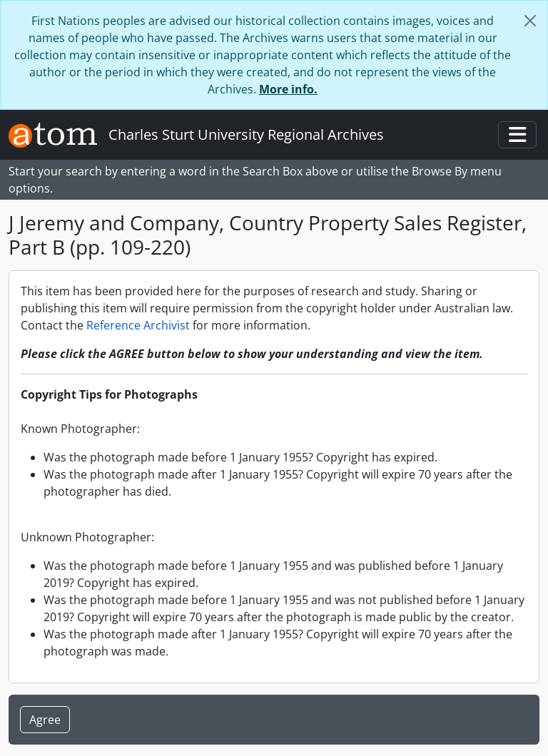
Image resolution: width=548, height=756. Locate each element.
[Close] (530, 21)
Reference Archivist (138, 325)
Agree (45, 720)
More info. (288, 89)
